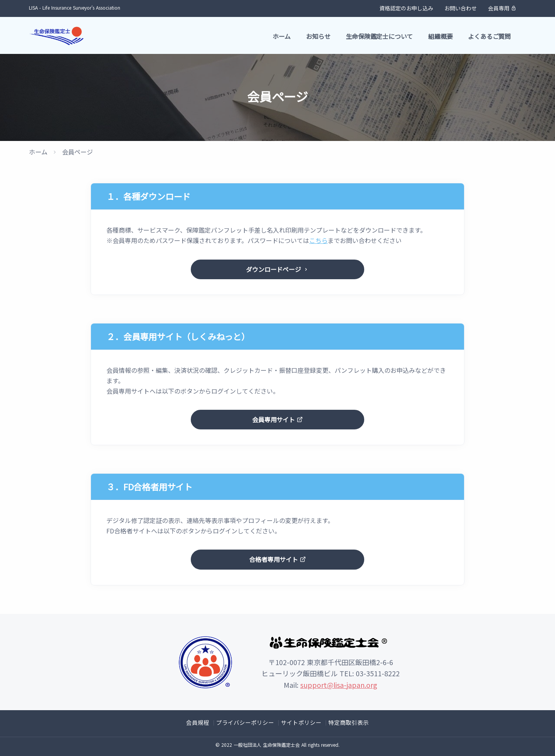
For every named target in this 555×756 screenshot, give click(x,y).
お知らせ (318, 36)
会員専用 (502, 8)
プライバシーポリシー (247, 722)
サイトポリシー (300, 722)
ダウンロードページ (277, 269)
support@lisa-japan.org (339, 685)
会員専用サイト (277, 420)
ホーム (282, 36)
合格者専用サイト (277, 559)
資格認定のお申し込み (406, 8)
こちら (318, 240)
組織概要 (440, 36)
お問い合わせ (461, 8)
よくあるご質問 (489, 36)
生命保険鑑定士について (379, 36)
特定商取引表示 (345, 722)
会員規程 (202, 722)
